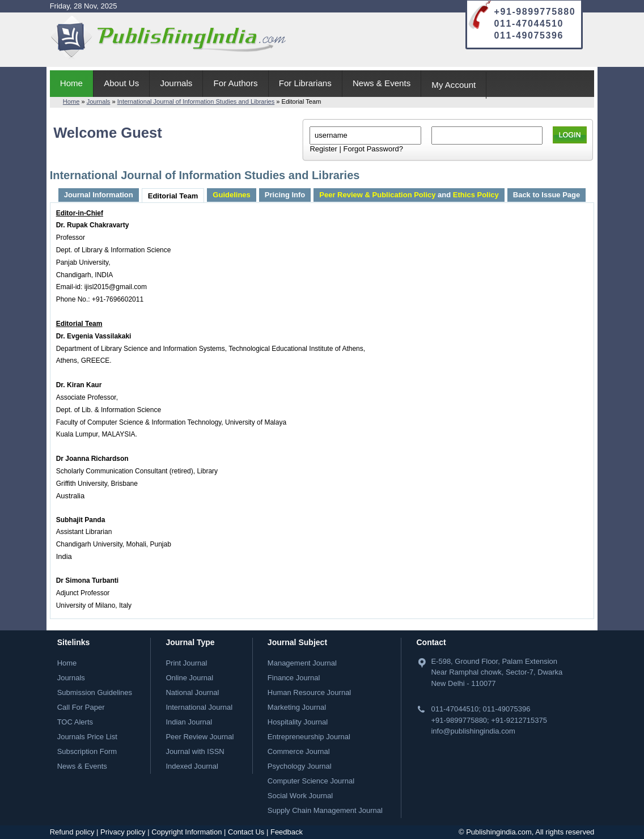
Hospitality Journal (298, 722)
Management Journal (302, 663)
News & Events (382, 83)
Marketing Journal (297, 707)
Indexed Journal (192, 766)
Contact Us (246, 832)
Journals (176, 83)
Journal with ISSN (195, 751)
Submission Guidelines (95, 692)
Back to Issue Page (547, 195)
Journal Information (99, 195)
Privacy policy (123, 832)
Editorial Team (173, 196)
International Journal (199, 707)
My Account (454, 85)
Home (71, 83)
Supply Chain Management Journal (325, 810)
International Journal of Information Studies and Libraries (196, 101)
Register (323, 149)
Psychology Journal (300, 766)
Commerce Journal (299, 751)
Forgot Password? (373, 149)
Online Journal (189, 678)
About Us (121, 83)
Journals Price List (87, 737)
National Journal (192, 692)
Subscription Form (87, 751)
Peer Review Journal (200, 737)
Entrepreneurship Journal (309, 737)
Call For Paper (81, 707)
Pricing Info (285, 195)
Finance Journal (294, 678)
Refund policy (72, 832)
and (409, 195)
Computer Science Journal (311, 781)
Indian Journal (189, 722)
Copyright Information (187, 832)
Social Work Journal (300, 796)
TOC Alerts (75, 722)
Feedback (287, 832)
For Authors (236, 83)
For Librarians (305, 83)
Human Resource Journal (309, 692)
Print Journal (186, 663)
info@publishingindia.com (473, 731)
